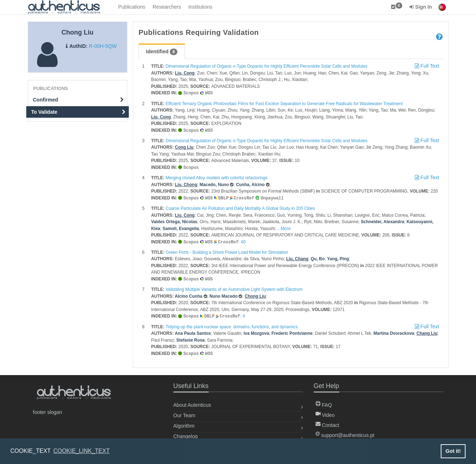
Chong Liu (255, 294)
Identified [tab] (162, 52)
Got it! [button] (453, 451)
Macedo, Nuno (214, 184)
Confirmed (79, 100)
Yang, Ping (338, 257)
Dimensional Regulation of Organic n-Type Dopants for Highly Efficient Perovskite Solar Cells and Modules (266, 66)
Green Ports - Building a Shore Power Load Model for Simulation (227, 251)
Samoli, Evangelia (181, 227)
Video (325, 412)
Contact (327, 422)
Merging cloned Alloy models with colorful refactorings (216, 177)
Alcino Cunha (189, 294)
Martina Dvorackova (394, 331)
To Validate (79, 112)
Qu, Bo (318, 257)
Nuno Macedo (223, 294)
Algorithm (184, 423)
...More (284, 227)
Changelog (186, 433)
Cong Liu (184, 147)
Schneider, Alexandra (383, 220)
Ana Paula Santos (193, 331)
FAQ (324, 402)
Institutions (200, 7)
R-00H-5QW (103, 46)
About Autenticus (192, 402)
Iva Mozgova (256, 331)
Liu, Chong (186, 184)
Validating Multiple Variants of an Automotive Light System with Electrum (234, 287)
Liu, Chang (297, 257)
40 (243, 240)
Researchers (167, 7)
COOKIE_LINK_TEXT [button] (81, 451)
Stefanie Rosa (191, 338)
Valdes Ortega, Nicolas (174, 220)
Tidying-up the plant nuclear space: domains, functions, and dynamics (232, 324)
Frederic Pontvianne (292, 331)
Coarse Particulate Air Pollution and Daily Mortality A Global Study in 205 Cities (240, 207)
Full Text (426, 66)
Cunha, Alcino (250, 184)
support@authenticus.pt (345, 432)
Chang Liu (427, 331)
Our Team (184, 413)
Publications (132, 7)
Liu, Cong (185, 73)
